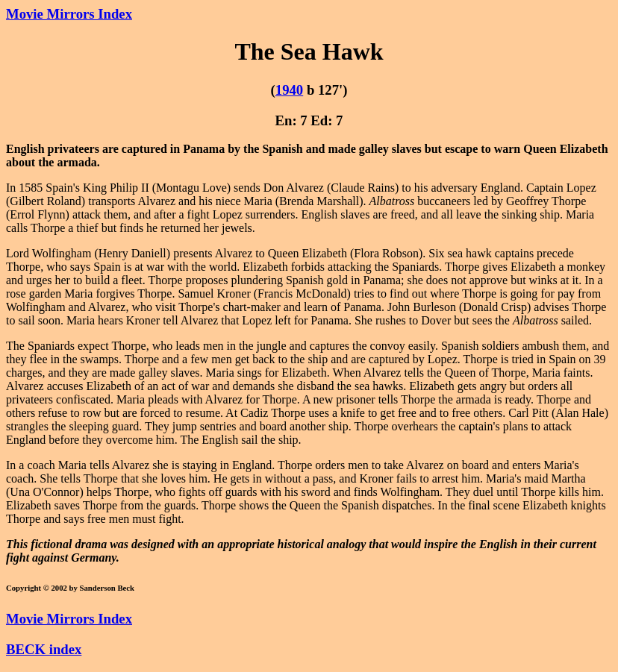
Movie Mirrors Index (69, 14)
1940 (289, 90)
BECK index (44, 649)
